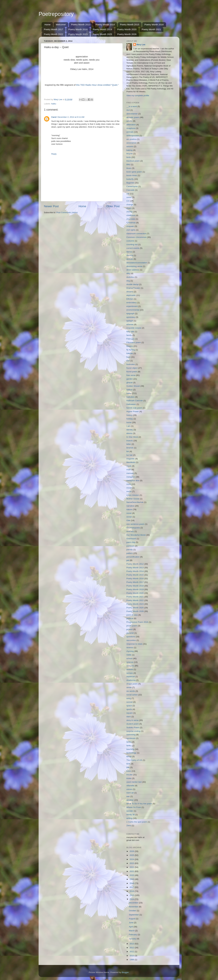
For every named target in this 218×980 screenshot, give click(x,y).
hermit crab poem (134, 408)
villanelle (130, 786)
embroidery (132, 303)
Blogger (125, 972)
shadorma (131, 680)
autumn (130, 146)
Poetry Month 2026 (127, 34)
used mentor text (134, 782)
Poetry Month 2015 (130, 24)
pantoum (130, 546)
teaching (130, 749)
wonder (130, 811)
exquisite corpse (134, 328)
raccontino (131, 640)
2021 (132, 871)
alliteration (131, 125)
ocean (129, 517)
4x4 (128, 110)
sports (129, 709)
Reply (54, 154)
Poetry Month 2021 (151, 29)
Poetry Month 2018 (78, 29)
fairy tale (130, 332)
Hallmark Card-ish (135, 401)
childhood (131, 215)
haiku (54, 104)
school (129, 658)
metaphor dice (133, 481)
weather (130, 800)
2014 (132, 899)
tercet (129, 756)
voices (129, 789)
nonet (129, 513)
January (133, 939)
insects (130, 441)
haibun (130, 390)
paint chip (131, 542)
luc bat (129, 455)
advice (129, 121)
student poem (133, 724)
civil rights (131, 230)
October (133, 911)
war (128, 796)
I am (128, 426)
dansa (129, 252)
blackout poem (133, 161)
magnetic (131, 459)
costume (130, 241)
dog (128, 281)
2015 (132, 895)
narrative (130, 506)
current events (133, 248)
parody (130, 550)
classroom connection (136, 234)
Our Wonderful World (136, 535)
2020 (132, 875)
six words (131, 691)
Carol (54, 117)
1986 (132, 960)
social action (132, 695)
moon (129, 491)
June (131, 923)
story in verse (132, 720)
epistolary (131, 317)
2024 (132, 859)
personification (133, 557)
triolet (129, 778)
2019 (132, 879)
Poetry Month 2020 (127, 29)
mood (129, 488)
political (130, 618)
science (130, 662)
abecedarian (132, 114)
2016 (132, 891)
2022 (132, 867)
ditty (128, 273)
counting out (132, 244)
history (129, 415)
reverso (130, 648)
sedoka (130, 669)
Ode (128, 520)
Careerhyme (132, 186)
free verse (131, 375)
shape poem (132, 684)
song (129, 698)
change (130, 205)
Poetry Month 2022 (54, 34)
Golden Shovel (133, 386)
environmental (133, 310)
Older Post (113, 206)
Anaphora (131, 128)
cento (129, 197)
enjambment (132, 306)
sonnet (130, 702)
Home (48, 24)
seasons (130, 666)
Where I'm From (134, 807)
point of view (132, 615)
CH (128, 201)
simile (129, 687)
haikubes (130, 397)
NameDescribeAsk (135, 502)
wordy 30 (131, 815)
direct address (133, 270)
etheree (130, 324)
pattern (130, 553)
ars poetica (131, 139)
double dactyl (132, 284)
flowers (130, 346)
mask (129, 466)
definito (130, 259)
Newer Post (51, 206)
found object (132, 368)
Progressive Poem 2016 (137, 622)
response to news (134, 644)
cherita (130, 212)
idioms (129, 433)
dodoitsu (130, 277)
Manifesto (131, 462)
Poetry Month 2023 (78, 34)
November (134, 907)
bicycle (130, 154)
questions (131, 637)
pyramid (130, 633)
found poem (132, 372)
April (131, 927)
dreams (130, 292)
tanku (129, 746)
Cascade (130, 190)
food (128, 357)
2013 (132, 944)
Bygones (130, 183)
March (132, 931)
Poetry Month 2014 (105, 24)
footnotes (131, 364)
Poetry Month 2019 (102, 29)
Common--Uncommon (136, 237)
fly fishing (131, 350)
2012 (132, 948)
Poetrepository (56, 14)
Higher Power (133, 411)
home (129, 422)
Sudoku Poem (133, 727)
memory (130, 473)
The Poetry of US (134, 760)
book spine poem (134, 172)
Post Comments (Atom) (67, 212)
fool (128, 361)
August (132, 919)
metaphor (131, 477)
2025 (132, 855)
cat (128, 194)
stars (129, 717)
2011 (132, 952)
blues (129, 168)
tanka (129, 742)
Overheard (131, 539)
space (129, 706)
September (134, 915)
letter (129, 444)
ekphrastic (131, 295)
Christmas (131, 223)
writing (129, 818)
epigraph (130, 313)
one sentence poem (135, 524)
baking (129, 150)
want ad (130, 793)
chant (129, 208)
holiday (130, 419)
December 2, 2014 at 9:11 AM (71, 117)
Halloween (131, 404)
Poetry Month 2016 (154, 24)
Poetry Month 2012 (135, 564)
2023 (132, 863)
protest (130, 629)
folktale (130, 353)
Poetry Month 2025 (102, 34)
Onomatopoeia (133, 528)
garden (130, 379)
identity (130, 430)
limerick (130, 448)
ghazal (129, 383)
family (129, 335)
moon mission (133, 495)
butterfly (130, 179)
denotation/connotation (137, 263)
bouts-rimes (132, 175)
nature (129, 509)
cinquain (130, 226)
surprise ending (133, 731)
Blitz (128, 165)
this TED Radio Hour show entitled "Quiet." (97, 85)
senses (130, 673)
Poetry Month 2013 (81, 24)
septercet (131, 677)
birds (129, 157)
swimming (131, 735)
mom (129, 484)
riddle (129, 655)
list (128, 451)
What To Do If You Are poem (139, 804)
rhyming (130, 651)
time (128, 764)
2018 (132, 883)
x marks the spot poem (137, 822)
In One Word (132, 437)
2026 (132, 851)
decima (130, 255)
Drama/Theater (133, 288)
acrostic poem (133, 117)
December (134, 903)
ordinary (130, 531)
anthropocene (133, 136)
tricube (130, 775)
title (128, 767)
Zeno (129, 825)
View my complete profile (138, 95)
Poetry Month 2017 (54, 29)
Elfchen (130, 299)
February (130, 339)
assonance (131, 143)
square (130, 713)
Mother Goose (133, 499)
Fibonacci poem (134, 342)
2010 (132, 956)
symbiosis (131, 738)
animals (130, 132)
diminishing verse (134, 266)
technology (131, 753)
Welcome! (61, 24)
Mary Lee (141, 45)
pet (128, 560)
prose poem (132, 626)
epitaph (130, 321)
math (129, 470)
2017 (132, 887)
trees (129, 771)
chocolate (131, 219)
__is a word (132, 106)
